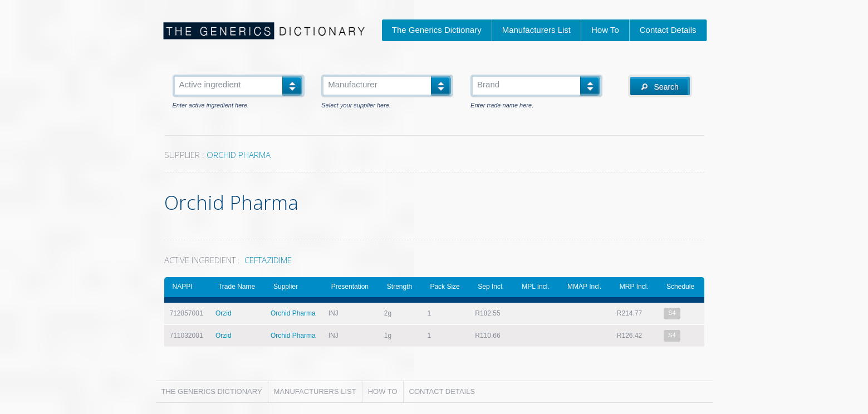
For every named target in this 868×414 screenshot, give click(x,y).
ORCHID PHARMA (239, 155)
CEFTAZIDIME (268, 260)
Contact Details (668, 30)
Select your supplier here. (356, 105)
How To (605, 30)
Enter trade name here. (502, 105)
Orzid (224, 313)
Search (660, 87)
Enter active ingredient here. (211, 105)
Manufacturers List (536, 30)
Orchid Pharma (293, 313)
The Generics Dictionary (437, 30)
